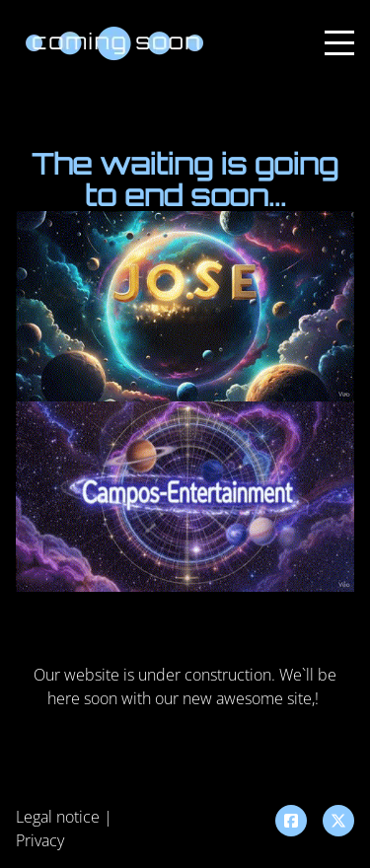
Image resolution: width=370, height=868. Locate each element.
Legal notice (58, 817)
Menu (339, 32)
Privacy (40, 840)
